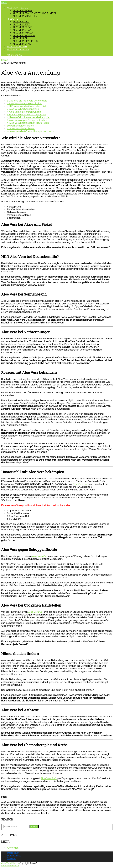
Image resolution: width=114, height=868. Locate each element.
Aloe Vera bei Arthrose (21, 128)
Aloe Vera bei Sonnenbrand (23, 109)
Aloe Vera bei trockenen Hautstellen (28, 123)
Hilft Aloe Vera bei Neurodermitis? (27, 106)
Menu (4, 3)
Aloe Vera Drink (22, 44)
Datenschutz (14, 856)
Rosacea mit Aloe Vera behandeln (27, 115)
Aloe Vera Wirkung (18, 49)
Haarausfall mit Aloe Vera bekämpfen (29, 117)
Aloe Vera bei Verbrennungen (24, 112)
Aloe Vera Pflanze (17, 8)
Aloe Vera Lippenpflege (26, 41)
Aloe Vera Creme (22, 27)
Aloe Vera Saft (21, 24)
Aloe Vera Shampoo (24, 36)
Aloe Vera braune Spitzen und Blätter (34, 13)
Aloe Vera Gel (21, 22)
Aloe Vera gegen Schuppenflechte (27, 120)
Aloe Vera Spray (22, 30)
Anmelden (13, 848)
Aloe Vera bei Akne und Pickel (24, 103)
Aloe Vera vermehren (25, 16)
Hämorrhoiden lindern (20, 126)
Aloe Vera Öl (20, 38)
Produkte (12, 19)
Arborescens (14, 55)
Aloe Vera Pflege (23, 11)
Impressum (13, 853)
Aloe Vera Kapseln (23, 33)
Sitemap (12, 858)
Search (34, 827)
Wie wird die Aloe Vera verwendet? (27, 101)
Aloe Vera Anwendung (20, 52)
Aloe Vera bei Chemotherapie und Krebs (31, 131)
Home (5, 60)
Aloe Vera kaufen (17, 47)
